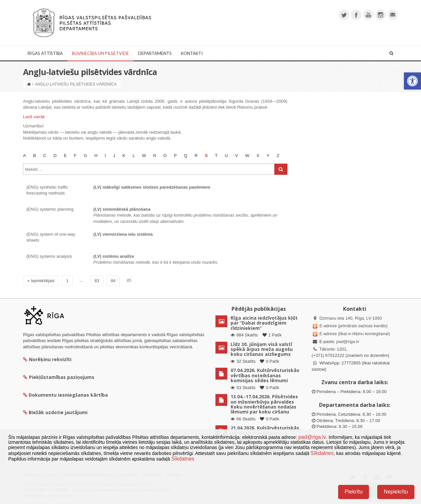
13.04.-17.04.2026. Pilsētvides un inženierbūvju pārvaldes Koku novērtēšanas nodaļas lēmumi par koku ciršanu (264, 404)
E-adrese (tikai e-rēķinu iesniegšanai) (354, 334)
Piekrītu (354, 492)
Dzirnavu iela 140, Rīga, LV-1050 (351, 318)
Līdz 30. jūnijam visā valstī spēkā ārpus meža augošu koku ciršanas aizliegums (262, 349)
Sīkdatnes (322, 453)
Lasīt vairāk (34, 117)
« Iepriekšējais (41, 281)
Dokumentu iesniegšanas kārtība (68, 395)
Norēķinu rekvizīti (47, 359)
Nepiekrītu (396, 492)
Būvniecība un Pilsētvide (100, 53)
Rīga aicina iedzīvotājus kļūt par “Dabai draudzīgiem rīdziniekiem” (264, 323)
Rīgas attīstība (45, 53)
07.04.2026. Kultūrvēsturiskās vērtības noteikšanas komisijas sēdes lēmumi (265, 375)
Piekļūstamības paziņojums (59, 377)
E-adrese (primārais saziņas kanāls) (353, 326)
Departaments (155, 53)
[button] (412, 81)
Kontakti (192, 53)
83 (97, 281)
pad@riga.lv (348, 342)
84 (113, 281)
